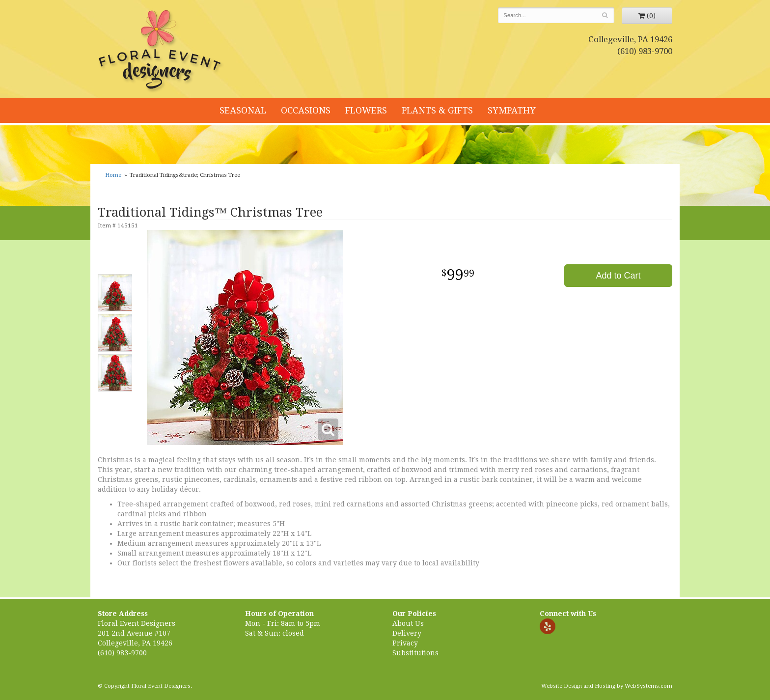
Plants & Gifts (437, 110)
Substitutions (415, 653)
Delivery (407, 633)
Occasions (306, 110)
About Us (408, 623)
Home (113, 175)
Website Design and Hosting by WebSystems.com (607, 686)
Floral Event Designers (161, 52)
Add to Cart (618, 276)
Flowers (366, 110)
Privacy (405, 643)
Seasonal (243, 110)
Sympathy (512, 110)
